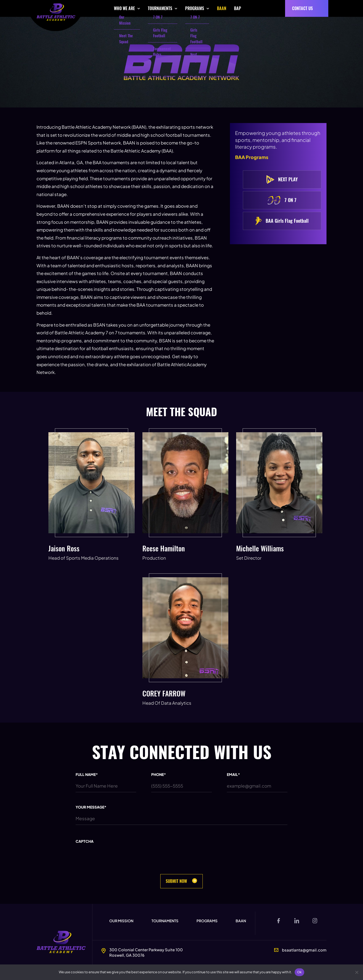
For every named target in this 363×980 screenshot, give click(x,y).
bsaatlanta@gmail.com (304, 950)
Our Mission (121, 921)
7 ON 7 (282, 200)
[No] (357, 972)
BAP (238, 8)
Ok (299, 972)
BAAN (222, 8)
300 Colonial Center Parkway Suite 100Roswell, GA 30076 (146, 952)
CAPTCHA (85, 841)
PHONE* (159, 774)
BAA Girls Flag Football (282, 221)
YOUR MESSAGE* (91, 807)
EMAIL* (233, 774)
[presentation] (115, 866)
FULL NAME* (87, 774)
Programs (207, 921)
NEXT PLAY (282, 179)
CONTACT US (302, 8)
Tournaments (165, 921)
